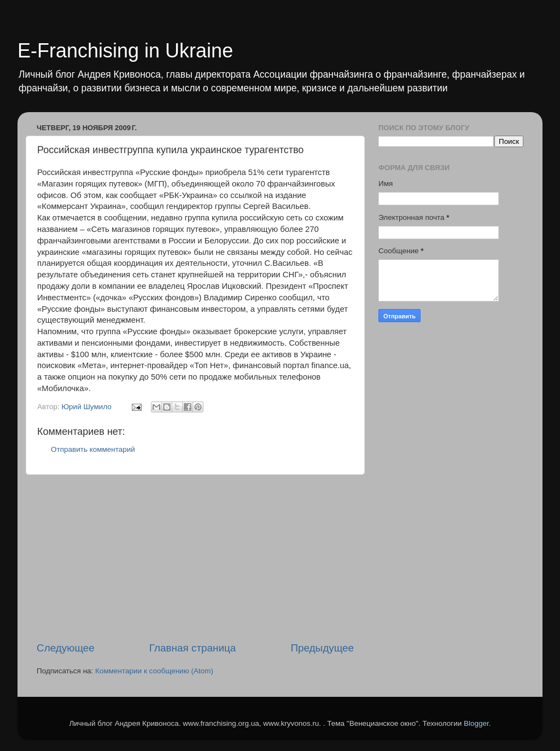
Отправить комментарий (93, 449)
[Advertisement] (195, 558)
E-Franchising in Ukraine (125, 51)
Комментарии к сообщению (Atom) (154, 671)
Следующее (66, 648)
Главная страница (193, 648)
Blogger (476, 723)
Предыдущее (322, 648)
